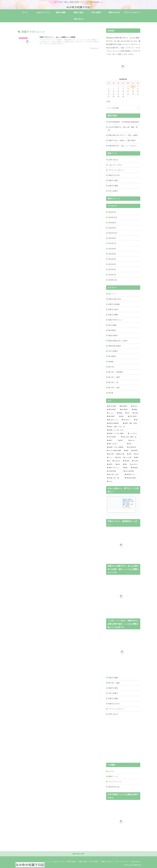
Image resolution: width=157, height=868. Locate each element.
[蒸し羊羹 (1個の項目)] (111, 454)
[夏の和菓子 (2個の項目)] (112, 416)
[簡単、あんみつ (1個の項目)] (116, 444)
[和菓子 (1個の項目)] (112, 440)
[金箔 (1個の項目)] (133, 444)
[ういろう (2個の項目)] (111, 413)
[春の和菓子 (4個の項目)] (125, 410)
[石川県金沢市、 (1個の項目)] (133, 447)
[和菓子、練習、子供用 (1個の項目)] (131, 423)
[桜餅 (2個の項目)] (123, 416)
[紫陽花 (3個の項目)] (136, 410)
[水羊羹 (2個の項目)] (136, 413)
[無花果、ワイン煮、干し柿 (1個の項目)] (123, 430)
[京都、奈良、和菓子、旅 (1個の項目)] (130, 437)
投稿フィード (113, 776)
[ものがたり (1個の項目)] (135, 464)
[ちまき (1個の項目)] (123, 481)
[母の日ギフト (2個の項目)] (127, 420)
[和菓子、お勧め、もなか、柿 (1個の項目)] (123, 427)
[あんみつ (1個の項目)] (134, 440)
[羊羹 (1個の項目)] (130, 454)
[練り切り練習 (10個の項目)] (112, 406)
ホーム (47, 862)
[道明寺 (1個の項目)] (110, 464)
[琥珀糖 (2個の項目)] (120, 413)
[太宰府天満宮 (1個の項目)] (114, 471)
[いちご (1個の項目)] (110, 458)
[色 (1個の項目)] (109, 461)
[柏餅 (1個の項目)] (127, 451)
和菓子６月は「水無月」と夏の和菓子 (122, 140)
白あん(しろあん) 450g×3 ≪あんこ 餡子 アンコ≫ (128, 501)
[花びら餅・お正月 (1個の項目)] (115, 475)
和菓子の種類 (113, 186)
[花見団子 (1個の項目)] (135, 451)
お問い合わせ (113, 160)
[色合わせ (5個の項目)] (135, 406)
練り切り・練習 (114, 683)
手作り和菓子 (113, 191)
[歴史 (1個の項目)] (126, 464)
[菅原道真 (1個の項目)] (135, 468)
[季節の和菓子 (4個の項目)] (113, 410)
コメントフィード (115, 782)
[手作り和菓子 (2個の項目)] (134, 416)
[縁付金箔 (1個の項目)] (127, 461)
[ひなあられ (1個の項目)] (117, 461)
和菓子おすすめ (114, 175)
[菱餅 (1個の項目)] (137, 458)
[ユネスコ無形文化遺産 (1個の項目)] (115, 451)
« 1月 (108, 101)
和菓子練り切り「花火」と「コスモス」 (123, 146)
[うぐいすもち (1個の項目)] (134, 434)
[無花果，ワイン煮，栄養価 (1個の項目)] (116, 434)
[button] (138, 108)
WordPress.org (114, 787)
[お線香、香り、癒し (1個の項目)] (115, 478)
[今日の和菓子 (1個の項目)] (113, 437)
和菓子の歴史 (113, 180)
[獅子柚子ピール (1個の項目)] (132, 475)
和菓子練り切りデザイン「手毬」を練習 (123, 135)
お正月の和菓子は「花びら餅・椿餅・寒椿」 (123, 129)
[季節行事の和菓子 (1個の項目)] (132, 478)
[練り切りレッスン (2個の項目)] (113, 420)
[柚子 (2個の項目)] (137, 420)
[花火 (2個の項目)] (128, 413)
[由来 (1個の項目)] (118, 464)
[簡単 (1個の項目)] (123, 440)
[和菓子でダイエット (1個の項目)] (114, 468)
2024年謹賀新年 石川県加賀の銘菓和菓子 (124, 122)
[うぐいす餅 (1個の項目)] (128, 458)
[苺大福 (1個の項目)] (118, 458)
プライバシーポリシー (116, 170)
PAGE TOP (78, 854)
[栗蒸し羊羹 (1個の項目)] (121, 454)
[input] (123, 108)
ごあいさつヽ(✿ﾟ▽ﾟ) (115, 165)
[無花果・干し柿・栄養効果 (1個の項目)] (116, 447)
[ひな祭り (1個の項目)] (136, 461)
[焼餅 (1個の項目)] (126, 468)
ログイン (112, 771)
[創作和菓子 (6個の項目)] (124, 406)
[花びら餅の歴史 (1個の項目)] (131, 471)
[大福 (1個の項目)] (137, 454)
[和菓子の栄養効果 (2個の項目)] (114, 423)
